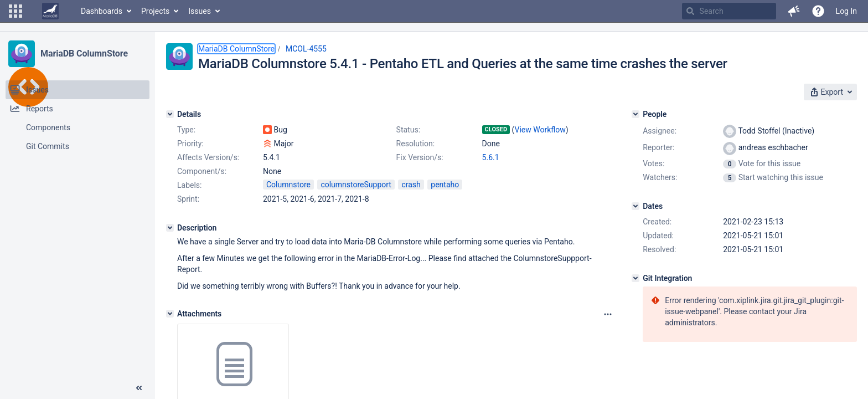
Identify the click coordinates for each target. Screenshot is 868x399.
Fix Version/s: (420, 157)
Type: (186, 130)
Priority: (190, 144)
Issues (200, 11)
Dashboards (102, 11)
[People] (635, 114)
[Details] (170, 114)
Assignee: (660, 131)
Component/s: (202, 171)
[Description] (170, 228)
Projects (155, 11)
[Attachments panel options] (608, 314)
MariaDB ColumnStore (84, 53)
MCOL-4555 (306, 49)
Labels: (189, 185)
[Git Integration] (635, 278)
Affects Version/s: (208, 157)
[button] (15, 11)
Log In (846, 11)
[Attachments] (170, 314)
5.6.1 (491, 157)
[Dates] (635, 206)
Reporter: (658, 147)
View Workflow (540, 130)
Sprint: (188, 199)
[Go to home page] (50, 11)
